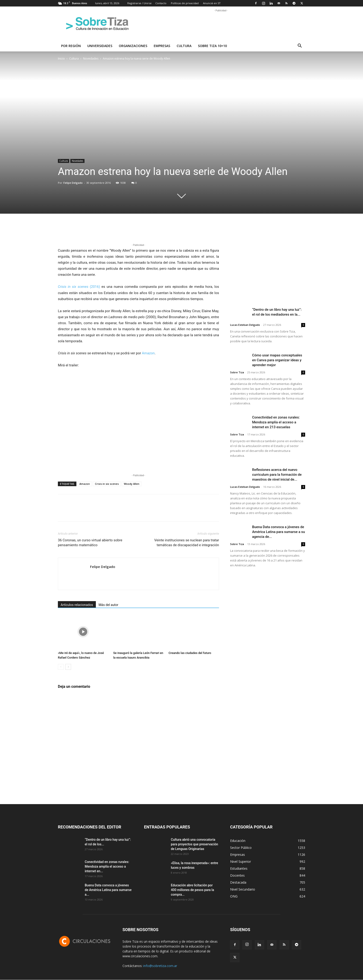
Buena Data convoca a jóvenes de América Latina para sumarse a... (108, 890)
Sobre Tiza (237, 372)
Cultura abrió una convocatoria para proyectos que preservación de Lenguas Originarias (194, 844)
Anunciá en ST (212, 3)
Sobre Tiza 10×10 (212, 46)
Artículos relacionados (77, 605)
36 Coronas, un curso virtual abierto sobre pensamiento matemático (90, 543)
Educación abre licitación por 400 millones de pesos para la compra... (192, 890)
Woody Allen (132, 484)
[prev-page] (61, 667)
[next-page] (68, 667)
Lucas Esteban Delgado (245, 325)
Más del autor (108, 605)
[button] (300, 46)
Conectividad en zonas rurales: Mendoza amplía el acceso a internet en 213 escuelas (276, 422)
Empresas (162, 46)
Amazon (148, 353)
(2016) (79, 287)
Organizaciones (133, 46)
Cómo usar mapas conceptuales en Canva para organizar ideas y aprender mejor (277, 360)
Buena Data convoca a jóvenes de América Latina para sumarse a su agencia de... (279, 532)
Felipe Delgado (73, 183)
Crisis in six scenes (107, 484)
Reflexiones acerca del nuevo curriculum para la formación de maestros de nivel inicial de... (277, 475)
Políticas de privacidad (185, 3)
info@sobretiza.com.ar (160, 966)
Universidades (100, 46)
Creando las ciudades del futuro (190, 653)
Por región (71, 46)
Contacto (161, 3)
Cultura (184, 46)
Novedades (91, 59)
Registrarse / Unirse (139, 3)
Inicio (61, 59)
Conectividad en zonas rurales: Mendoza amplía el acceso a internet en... (107, 866)
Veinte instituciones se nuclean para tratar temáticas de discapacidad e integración (187, 543)
